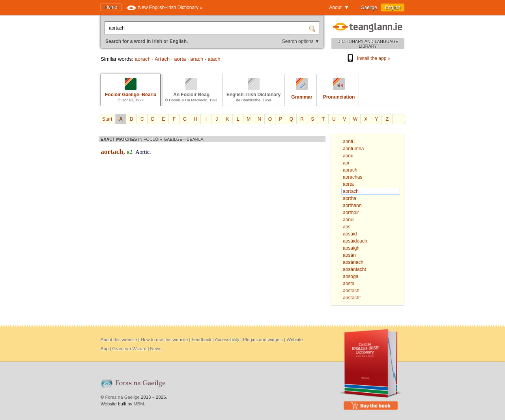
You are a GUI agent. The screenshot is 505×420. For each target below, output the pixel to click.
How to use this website (165, 340)
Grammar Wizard (130, 349)
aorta (180, 59)
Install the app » (368, 58)
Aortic (142, 152)
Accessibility (227, 340)
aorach (142, 59)
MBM (139, 404)
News (156, 349)
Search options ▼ (301, 41)
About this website (119, 340)
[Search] (313, 28)
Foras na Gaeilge (123, 397)
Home (111, 7)
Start (107, 119)
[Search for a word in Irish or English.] (208, 28)
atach (214, 59)
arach (197, 59)
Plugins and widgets (263, 340)
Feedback (202, 340)
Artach (162, 59)
